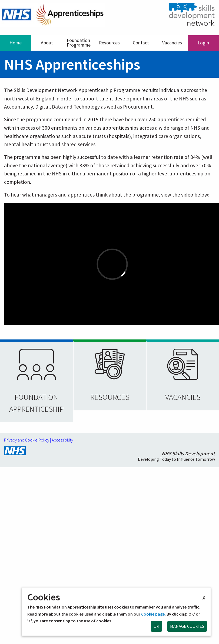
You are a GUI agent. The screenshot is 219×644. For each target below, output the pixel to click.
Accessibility (62, 440)
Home (16, 43)
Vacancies (172, 43)
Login (203, 43)
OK (156, 626)
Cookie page (153, 614)
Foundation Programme (79, 43)
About (47, 43)
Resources (109, 43)
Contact (141, 43)
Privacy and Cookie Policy (27, 440)
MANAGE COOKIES (187, 626)
